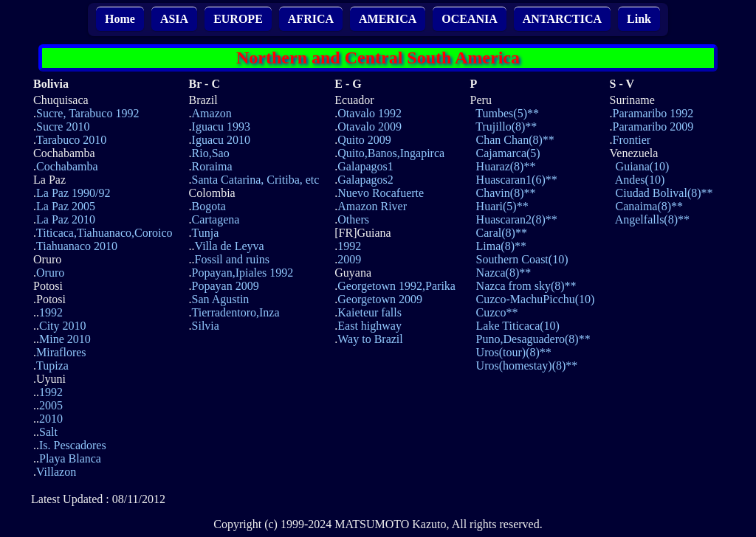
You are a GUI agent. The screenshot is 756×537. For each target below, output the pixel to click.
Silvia (206, 326)
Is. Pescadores (73, 445)
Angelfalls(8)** (652, 219)
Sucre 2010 (63, 127)
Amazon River (372, 206)
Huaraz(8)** (506, 166)
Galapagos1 (365, 166)
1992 (51, 312)
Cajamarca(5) (508, 153)
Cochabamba (67, 166)
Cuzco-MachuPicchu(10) (536, 299)
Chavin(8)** (506, 193)
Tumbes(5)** (507, 113)
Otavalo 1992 (370, 113)
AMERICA (388, 19)
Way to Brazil (370, 339)
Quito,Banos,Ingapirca (391, 153)
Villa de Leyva (230, 246)
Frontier (632, 140)
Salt (48, 432)
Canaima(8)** (650, 206)
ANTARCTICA (562, 19)
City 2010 (63, 326)
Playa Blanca (70, 458)
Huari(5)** (502, 206)
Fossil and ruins (232, 259)
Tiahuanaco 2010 (77, 246)
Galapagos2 (365, 180)
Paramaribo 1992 (653, 113)
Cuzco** (497, 312)
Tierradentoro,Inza (236, 312)
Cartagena (216, 219)
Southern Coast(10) (522, 259)
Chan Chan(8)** (515, 140)
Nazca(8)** (504, 273)
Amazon (212, 113)
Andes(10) (640, 180)
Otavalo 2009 (370, 127)
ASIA (174, 19)
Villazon (56, 472)
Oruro (50, 273)
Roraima (212, 166)
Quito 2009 (364, 140)
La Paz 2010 (66, 219)
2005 (51, 405)
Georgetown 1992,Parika (396, 286)
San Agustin (221, 299)
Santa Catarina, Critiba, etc (256, 180)
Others (353, 219)
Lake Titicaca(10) (518, 326)
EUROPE (238, 19)
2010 (51, 419)
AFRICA (311, 19)
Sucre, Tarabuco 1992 (87, 113)
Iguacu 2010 (221, 140)
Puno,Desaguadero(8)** (533, 339)
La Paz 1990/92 (73, 193)
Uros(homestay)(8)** (527, 365)
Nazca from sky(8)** (526, 286)
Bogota (209, 206)
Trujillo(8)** (506, 127)
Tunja (206, 233)
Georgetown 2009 (380, 299)
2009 (349, 259)
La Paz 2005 (66, 206)
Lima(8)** (501, 246)
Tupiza (52, 365)
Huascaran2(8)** (517, 219)
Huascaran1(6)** (517, 180)
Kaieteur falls (370, 312)
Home (120, 19)
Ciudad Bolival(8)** (664, 193)
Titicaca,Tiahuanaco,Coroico (104, 233)
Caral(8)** (502, 233)
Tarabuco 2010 (71, 140)
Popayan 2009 (226, 286)
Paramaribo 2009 (653, 127)
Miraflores (61, 352)
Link (639, 19)
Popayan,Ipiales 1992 (243, 273)
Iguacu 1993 (221, 127)
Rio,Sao (211, 153)
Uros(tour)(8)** (514, 352)
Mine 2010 (65, 339)
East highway (370, 326)
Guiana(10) (643, 166)
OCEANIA (470, 19)
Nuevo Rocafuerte (381, 193)
